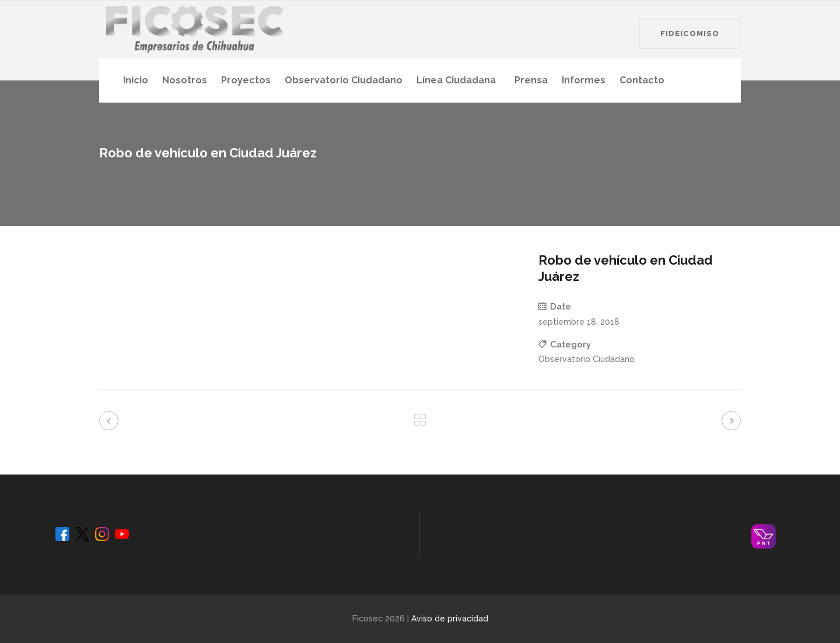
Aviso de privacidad (450, 619)
